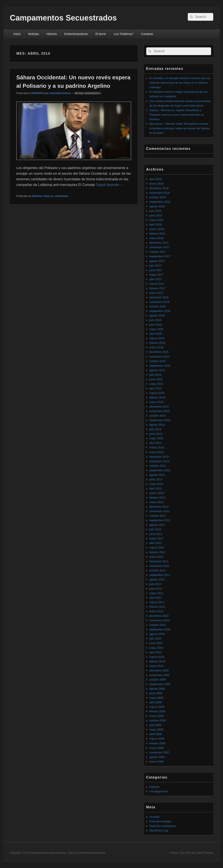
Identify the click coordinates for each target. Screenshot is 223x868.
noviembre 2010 (160, 620)
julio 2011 (156, 584)
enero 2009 (157, 716)
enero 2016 (157, 347)
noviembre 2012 (160, 511)
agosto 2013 (157, 475)
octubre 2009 (158, 680)
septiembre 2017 (160, 256)
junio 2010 (156, 643)
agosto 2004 (157, 757)
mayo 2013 (156, 484)
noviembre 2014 (160, 411)
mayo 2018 (156, 220)
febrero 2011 (157, 607)
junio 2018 (156, 215)
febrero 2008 (157, 743)
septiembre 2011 (160, 575)
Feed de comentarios (163, 826)
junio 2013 (156, 479)
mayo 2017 (156, 275)
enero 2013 (157, 502)
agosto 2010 (157, 634)
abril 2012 (156, 543)
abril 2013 (156, 488)
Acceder (155, 817)
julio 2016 (156, 320)
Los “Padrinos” (124, 34)
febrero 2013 (157, 498)
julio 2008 (156, 725)
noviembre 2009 (160, 675)
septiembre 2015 (160, 366)
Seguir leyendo (110, 185)
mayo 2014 (156, 438)
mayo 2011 (156, 593)
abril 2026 (156, 179)
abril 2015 (156, 388)
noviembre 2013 (160, 461)
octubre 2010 (158, 625)
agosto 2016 (157, 316)
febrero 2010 (157, 661)
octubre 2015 (158, 361)
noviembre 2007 (160, 752)
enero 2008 (157, 748)
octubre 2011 (158, 570)
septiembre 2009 (160, 684)
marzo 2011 (157, 602)
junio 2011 (156, 589)
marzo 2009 (157, 707)
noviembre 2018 (160, 193)
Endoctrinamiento (76, 34)
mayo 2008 (156, 730)
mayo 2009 (156, 698)
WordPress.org (159, 830)
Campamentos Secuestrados (63, 18)
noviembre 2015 (160, 357)
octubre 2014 (158, 416)
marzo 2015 (157, 393)
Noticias (34, 34)
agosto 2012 (157, 525)
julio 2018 (156, 211)
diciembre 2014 (159, 407)
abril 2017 (156, 279)
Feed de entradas (160, 821)
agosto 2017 (157, 261)
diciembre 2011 (159, 561)
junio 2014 (156, 434)
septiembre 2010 (160, 629)
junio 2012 (156, 534)
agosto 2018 (157, 206)
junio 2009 (156, 693)
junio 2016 (156, 325)
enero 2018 (157, 238)
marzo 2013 (157, 493)
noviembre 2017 (160, 247)
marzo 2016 (157, 338)
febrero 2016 (157, 343)
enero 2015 (157, 402)
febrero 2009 (157, 711)
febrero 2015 (157, 397)
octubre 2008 (158, 720)
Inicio (17, 34)
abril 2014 (156, 443)
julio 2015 (156, 375)
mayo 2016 (156, 329)
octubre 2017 (158, 252)
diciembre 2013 (159, 457)
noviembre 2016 (160, 302)
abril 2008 (156, 734)
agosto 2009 (157, 689)
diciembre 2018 (159, 188)
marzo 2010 (157, 657)
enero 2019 (157, 184)
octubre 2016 (158, 306)
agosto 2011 (157, 579)
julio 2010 (156, 639)
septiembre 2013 (160, 470)
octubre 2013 (158, 466)
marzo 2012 (157, 547)
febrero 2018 (157, 234)
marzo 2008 (157, 739)
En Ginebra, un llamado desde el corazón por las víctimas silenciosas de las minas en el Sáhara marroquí (180, 83)
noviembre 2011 (160, 566)
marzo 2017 (157, 284)
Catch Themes (204, 853)
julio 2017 (156, 266)
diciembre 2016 (159, 297)
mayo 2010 (156, 648)
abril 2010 (156, 652)
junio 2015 (156, 379)
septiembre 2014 (160, 420)
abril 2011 (156, 598)
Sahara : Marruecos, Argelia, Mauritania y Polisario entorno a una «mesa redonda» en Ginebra (177, 115)
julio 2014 (156, 429)
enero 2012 (157, 557)
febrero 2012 (157, 552)
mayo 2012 (156, 538)
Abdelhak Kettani (60, 93)
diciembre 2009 (159, 671)
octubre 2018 (158, 197)
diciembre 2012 (159, 507)
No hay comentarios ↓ (88, 93)
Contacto (147, 34)
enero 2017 (157, 293)
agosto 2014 (157, 425)
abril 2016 (156, 334)
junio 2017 (156, 270)
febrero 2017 (157, 288)
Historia (52, 34)
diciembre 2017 (159, 243)
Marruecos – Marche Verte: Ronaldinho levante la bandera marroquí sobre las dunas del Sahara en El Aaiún (180, 128)
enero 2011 (157, 611)
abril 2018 (156, 225)
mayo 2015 (156, 384)
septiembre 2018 (160, 202)
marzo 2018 (157, 229)
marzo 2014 (157, 447)
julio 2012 (156, 529)
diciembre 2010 (159, 616)
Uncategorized (159, 791)
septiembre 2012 (160, 520)
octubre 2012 (158, 516)
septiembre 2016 (160, 311)
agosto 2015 (157, 370)
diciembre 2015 (159, 352)
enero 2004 (157, 762)
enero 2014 (157, 452)
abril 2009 (156, 702)
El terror (101, 34)
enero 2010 (157, 666)
